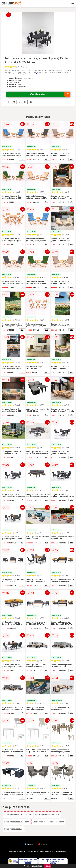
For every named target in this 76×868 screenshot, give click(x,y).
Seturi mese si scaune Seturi (48, 815)
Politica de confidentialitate (39, 852)
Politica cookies (59, 852)
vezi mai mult (32, 74)
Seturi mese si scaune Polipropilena (48, 822)
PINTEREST (44, 844)
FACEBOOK (31, 844)
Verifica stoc (50, 94)
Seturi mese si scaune (14, 829)
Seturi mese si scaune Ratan (17, 822)
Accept (48, 866)
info (22, 159)
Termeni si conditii (17, 852)
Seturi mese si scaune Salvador (18, 815)
